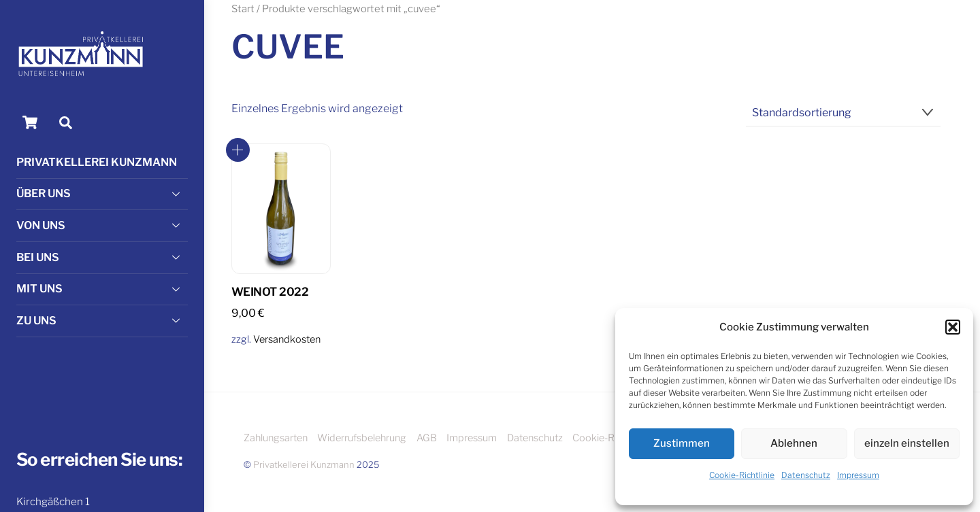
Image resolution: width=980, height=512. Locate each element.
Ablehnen (794, 443)
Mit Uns (102, 289)
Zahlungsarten (276, 438)
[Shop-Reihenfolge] (844, 113)
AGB (427, 438)
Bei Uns (102, 257)
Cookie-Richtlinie (742, 475)
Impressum (858, 475)
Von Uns (102, 225)
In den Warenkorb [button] (238, 150)
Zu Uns (102, 320)
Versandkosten (287, 339)
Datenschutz (806, 475)
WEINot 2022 (270, 292)
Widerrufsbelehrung (362, 438)
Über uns (102, 194)
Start (243, 9)
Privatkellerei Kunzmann (97, 162)
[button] (953, 327)
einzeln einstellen (907, 443)
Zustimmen (682, 443)
